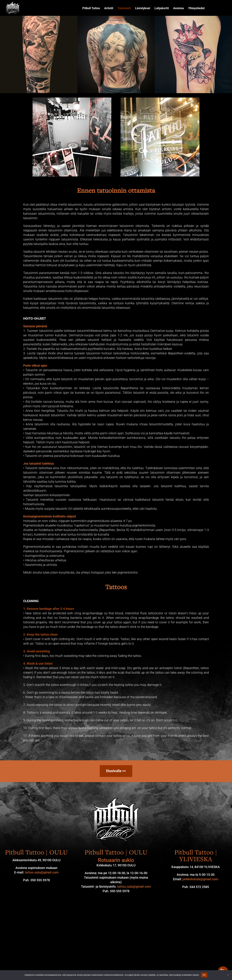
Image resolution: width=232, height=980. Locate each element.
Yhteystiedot (196, 8)
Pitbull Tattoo (91, 8)
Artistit (109, 8)
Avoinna (179, 8)
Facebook (223, 8)
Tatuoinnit (124, 8)
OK (204, 975)
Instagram (213, 8)
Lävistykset (143, 8)
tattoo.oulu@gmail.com (42, 872)
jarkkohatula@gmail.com (200, 879)
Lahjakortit (162, 8)
